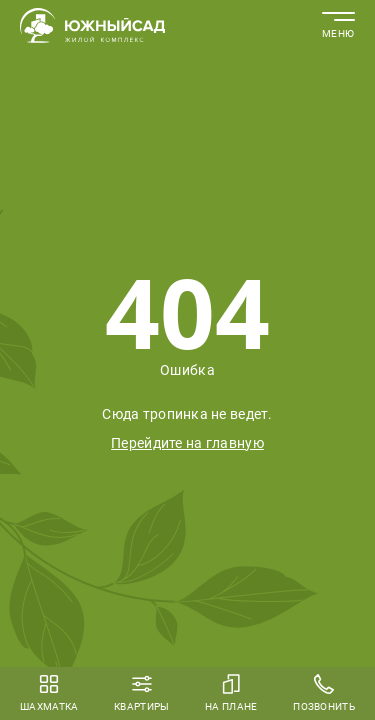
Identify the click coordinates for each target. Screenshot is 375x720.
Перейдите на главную (187, 443)
